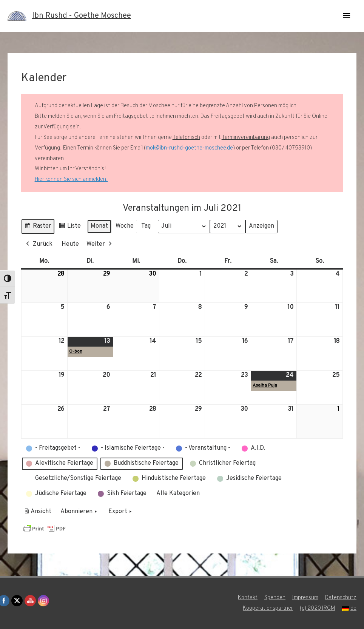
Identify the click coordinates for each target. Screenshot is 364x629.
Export (121, 512)
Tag (146, 226)
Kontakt (248, 598)
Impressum (305, 598)
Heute (70, 244)
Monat (99, 226)
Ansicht (39, 513)
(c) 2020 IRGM (318, 608)
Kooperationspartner (268, 608)
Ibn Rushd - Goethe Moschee (82, 16)
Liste (70, 227)
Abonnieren (79, 512)
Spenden (275, 598)
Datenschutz (341, 598)
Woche (125, 226)
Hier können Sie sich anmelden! (71, 180)
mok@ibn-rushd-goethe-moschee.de (189, 148)
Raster (38, 227)
